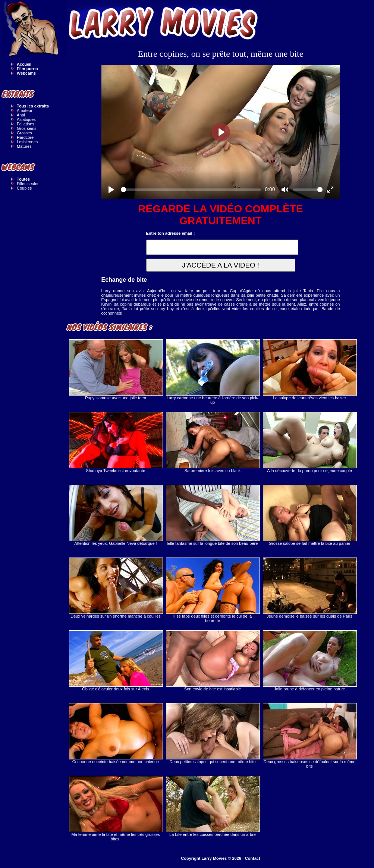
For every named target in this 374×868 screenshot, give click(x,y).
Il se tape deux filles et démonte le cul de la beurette (213, 590)
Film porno (27, 69)
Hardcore (25, 137)
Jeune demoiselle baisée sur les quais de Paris (309, 588)
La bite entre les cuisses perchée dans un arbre (213, 806)
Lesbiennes (27, 142)
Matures (24, 146)
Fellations (26, 124)
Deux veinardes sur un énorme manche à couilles (116, 588)
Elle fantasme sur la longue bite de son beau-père (213, 515)
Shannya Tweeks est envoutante (116, 442)
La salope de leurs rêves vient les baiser (309, 370)
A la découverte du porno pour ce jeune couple (309, 442)
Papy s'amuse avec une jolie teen (116, 370)
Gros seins (27, 128)
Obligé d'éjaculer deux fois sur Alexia (116, 661)
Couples (24, 188)
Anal (21, 115)
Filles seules (28, 184)
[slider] (191, 190)
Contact (253, 858)
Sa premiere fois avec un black (213, 442)
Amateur (25, 110)
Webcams (26, 73)
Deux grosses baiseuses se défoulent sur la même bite (309, 736)
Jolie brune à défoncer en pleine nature (309, 661)
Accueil (24, 64)
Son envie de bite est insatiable (213, 661)
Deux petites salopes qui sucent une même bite (213, 733)
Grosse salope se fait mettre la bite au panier (309, 515)
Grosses (24, 133)
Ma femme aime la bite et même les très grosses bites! (116, 808)
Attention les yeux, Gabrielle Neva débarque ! (116, 515)
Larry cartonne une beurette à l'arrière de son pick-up (213, 372)
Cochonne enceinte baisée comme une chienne (116, 733)
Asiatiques (26, 119)
